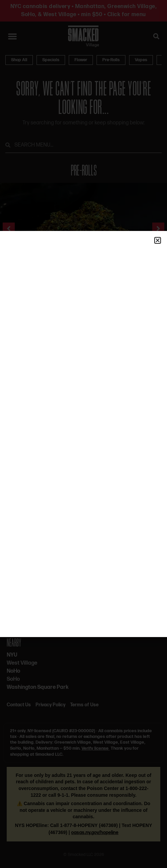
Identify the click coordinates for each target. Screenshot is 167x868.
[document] (83, 434)
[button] (158, 240)
